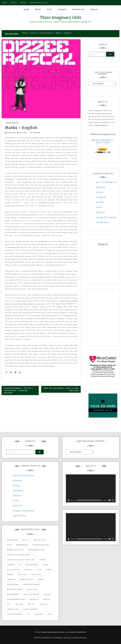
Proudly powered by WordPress (48, 638)
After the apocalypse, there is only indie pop (61, 389)
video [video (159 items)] (50, 614)
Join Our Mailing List (107, 182)
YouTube (100, 202)
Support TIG (78, 9)
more (107, 142)
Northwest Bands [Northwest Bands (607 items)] (32, 584)
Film (49, 9)
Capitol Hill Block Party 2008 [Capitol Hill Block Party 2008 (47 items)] (21, 560)
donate (95, 140)
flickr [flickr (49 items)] (49, 570)
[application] (91, 488)
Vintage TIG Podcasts (107, 217)
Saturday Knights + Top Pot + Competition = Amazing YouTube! (19, 390)
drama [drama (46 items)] (45, 565)
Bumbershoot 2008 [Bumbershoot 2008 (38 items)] (15, 550)
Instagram (101, 197)
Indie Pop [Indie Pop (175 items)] (11, 580)
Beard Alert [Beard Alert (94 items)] (13, 540)
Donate (14, 3)
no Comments (34, 133)
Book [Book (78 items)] (9, 545)
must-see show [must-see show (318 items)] (27, 580)
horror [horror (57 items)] (10, 575)
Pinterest (100, 212)
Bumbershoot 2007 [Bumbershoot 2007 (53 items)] (41, 545)
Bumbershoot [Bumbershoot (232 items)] (22, 545)
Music (38, 9)
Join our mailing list (39, 3)
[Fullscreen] (113, 500)
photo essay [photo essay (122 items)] (32, 589)
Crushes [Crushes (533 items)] (11, 565)
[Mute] (110, 500)
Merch (94, 9)
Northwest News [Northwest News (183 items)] (15, 589)
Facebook (101, 187)
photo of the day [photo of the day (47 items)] (32, 594)
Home (27, 9)
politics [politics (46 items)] (48, 594)
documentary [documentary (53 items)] (32, 565)
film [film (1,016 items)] (39, 570)
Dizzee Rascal (12, 123)
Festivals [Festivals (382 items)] (28, 570)
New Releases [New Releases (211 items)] (13, 584)
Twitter (100, 192)
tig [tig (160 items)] (28, 614)
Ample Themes (81, 638)
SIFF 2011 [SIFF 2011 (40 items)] (31, 604)
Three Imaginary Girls (60, 18)
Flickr (99, 207)
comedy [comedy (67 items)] (42, 560)
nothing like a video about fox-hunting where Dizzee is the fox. (41, 302)
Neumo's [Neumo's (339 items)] (42, 580)
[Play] (69, 500)
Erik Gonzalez (11, 133)
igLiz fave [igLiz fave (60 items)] (22, 575)
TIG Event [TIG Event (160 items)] (39, 614)
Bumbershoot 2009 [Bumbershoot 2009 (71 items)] (37, 550)
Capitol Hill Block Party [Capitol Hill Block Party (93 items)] (19, 555)
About (5, 3)
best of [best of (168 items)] (26, 540)
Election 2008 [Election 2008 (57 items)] (13, 570)
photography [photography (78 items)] (13, 594)
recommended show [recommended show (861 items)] (16, 599)
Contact (62, 9)
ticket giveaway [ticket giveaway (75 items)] (30, 609)
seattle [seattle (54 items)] (47, 599)
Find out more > (101, 125)
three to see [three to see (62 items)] (13, 609)
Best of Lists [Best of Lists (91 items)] (40, 540)
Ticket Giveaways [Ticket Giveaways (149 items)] (15, 614)
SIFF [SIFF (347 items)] (9, 604)
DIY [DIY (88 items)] (20, 565)
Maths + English (21, 128)
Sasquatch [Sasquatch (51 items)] (34, 599)
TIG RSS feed (102, 222)
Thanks (23, 3)
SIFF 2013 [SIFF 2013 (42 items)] (44, 604)
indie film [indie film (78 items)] (36, 575)
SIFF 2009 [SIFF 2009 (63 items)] (19, 604)
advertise (106, 140)
